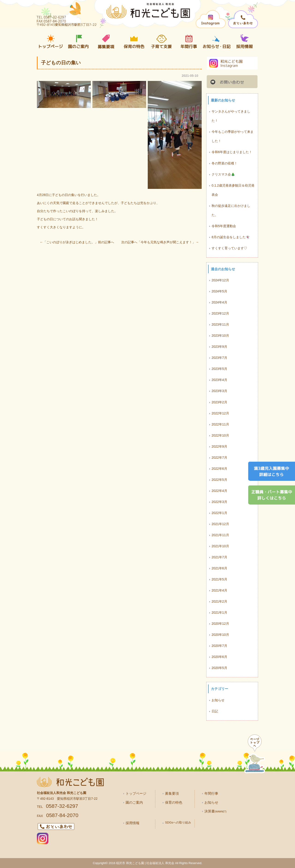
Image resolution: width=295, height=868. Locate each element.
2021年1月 (219, 612)
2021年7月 (219, 557)
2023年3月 (219, 391)
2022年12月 (220, 413)
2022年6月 (219, 469)
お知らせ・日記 (217, 42)
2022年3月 (219, 502)
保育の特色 (134, 42)
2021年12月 (220, 524)
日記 (215, 711)
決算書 (215, 811)
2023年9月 (219, 347)
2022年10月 (220, 435)
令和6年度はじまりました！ (232, 152)
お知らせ (218, 700)
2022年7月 (219, 458)
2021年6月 (219, 568)
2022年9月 (219, 446)
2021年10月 (220, 546)
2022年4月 (219, 491)
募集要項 (106, 42)
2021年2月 (219, 601)
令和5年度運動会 (224, 226)
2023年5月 (219, 369)
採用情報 (244, 42)
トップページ (51, 42)
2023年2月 (219, 402)
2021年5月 (219, 579)
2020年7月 (219, 646)
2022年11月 (220, 424)
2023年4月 (219, 380)
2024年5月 (219, 291)
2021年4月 (219, 590)
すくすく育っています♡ (229, 248)
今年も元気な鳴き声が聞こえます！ (166, 242)
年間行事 (189, 42)
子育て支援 (161, 42)
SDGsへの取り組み (178, 822)
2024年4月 (219, 302)
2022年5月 (219, 480)
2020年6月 (219, 657)
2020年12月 (220, 624)
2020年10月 (220, 635)
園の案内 (78, 42)
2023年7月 (219, 358)
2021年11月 (220, 535)
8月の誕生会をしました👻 (231, 237)
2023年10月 (220, 336)
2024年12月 (220, 280)
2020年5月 (219, 668)
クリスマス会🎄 (223, 174)
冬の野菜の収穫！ (224, 163)
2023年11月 (220, 324)
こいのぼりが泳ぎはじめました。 (71, 242)
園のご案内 (134, 802)
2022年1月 (219, 513)
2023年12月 (220, 313)
